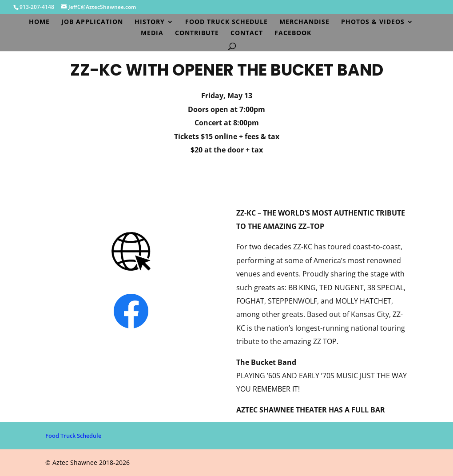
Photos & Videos (373, 22)
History (150, 22)
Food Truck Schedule (226, 22)
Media (152, 33)
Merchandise (304, 22)
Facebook (293, 33)
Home (39, 22)
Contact (247, 33)
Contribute (197, 33)
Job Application (92, 22)
